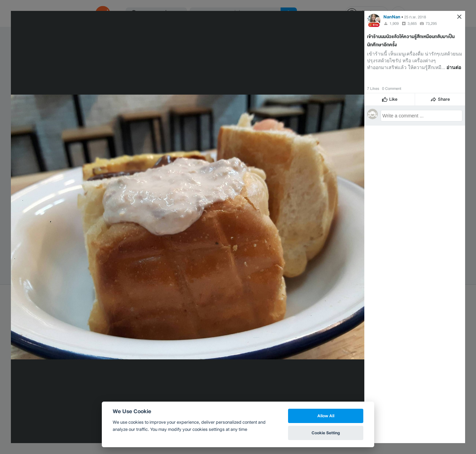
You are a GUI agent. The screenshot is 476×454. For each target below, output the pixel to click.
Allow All (326, 416)
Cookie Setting (326, 433)
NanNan (392, 17)
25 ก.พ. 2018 (415, 17)
